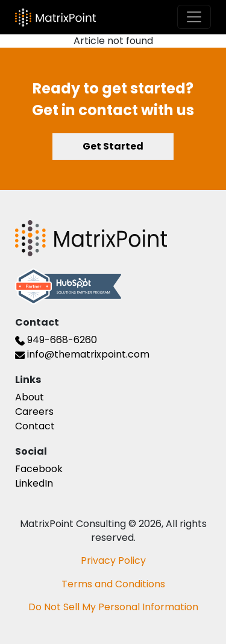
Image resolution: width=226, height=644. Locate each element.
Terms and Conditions (113, 584)
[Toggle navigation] (194, 17)
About (30, 397)
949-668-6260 (56, 340)
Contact (35, 426)
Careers (34, 412)
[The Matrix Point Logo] (55, 17)
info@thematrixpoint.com (82, 354)
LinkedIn (34, 483)
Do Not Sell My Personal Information (113, 607)
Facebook (39, 469)
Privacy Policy (113, 561)
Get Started (113, 146)
